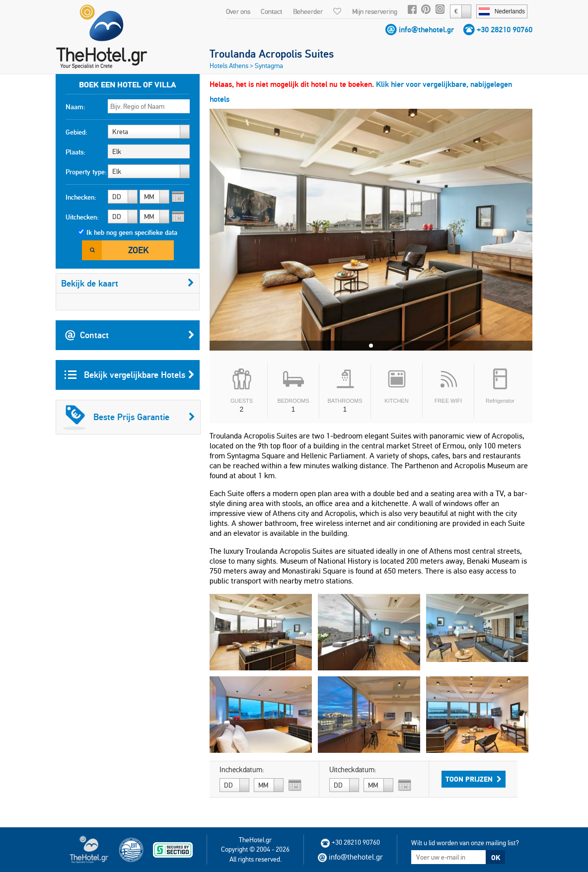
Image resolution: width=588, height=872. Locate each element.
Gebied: (76, 132)
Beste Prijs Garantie (129, 417)
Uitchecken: (82, 217)
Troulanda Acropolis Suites (272, 54)
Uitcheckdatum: (353, 770)
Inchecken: (81, 197)
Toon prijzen (474, 779)
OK (496, 858)
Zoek (138, 250)
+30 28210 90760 (505, 30)
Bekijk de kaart (128, 283)
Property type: (86, 172)
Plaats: (75, 152)
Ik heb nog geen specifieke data (132, 232)
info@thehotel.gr (426, 30)
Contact (271, 11)
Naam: (75, 107)
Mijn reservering (375, 11)
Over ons (238, 11)
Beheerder (308, 11)
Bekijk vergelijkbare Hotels (130, 375)
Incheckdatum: (242, 770)
